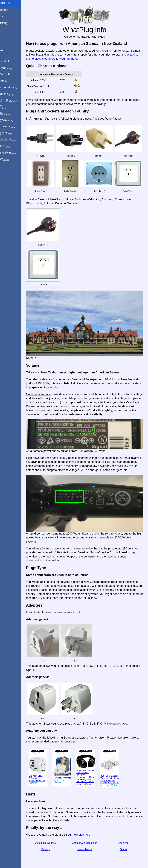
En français (12, 94)
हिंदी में (8, 107)
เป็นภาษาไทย (13, 153)
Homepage (9, 10)
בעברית (9, 159)
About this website (52, 838)
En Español (9, 61)
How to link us (88, 844)
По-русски (11, 120)
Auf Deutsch (9, 74)
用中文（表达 (13, 101)
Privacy (52, 844)
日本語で (10, 114)
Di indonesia (12, 127)
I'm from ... (8, 16)
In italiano (11, 68)
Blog (5, 34)
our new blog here (86, 829)
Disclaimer (125, 838)
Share (125, 844)
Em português (13, 88)
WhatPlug (9, 3)
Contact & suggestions (88, 838)
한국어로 (10, 146)
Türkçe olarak (13, 140)
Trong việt (11, 133)
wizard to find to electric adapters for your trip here (70, 59)
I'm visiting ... (10, 23)
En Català (8, 81)
